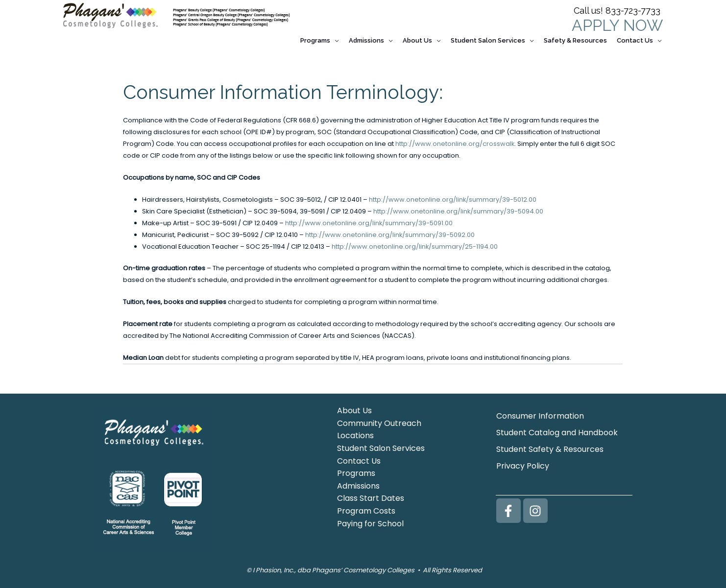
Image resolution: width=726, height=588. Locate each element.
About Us (354, 406)
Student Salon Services (381, 444)
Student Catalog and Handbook (557, 428)
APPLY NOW (617, 25)
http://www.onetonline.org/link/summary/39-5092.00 (390, 230)
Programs (356, 469)
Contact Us (359, 457)
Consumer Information (540, 412)
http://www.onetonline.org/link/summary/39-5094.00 (459, 207)
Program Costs (366, 506)
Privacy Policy (523, 461)
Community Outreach (379, 419)
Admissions (358, 482)
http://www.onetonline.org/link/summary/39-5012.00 (453, 195)
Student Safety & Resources (550, 445)
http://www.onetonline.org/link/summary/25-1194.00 (415, 243)
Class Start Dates (371, 494)
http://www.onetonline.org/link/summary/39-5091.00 (369, 219)
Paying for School (370, 519)
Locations (355, 432)
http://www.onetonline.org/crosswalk (455, 139)
